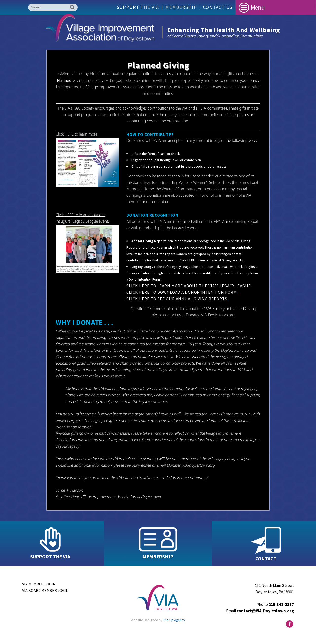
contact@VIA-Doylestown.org (265, 611)
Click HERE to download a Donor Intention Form (182, 292)
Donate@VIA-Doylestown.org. (210, 315)
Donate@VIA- (178, 465)
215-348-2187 (281, 605)
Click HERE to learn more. (77, 134)
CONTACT (266, 558)
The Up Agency (174, 620)
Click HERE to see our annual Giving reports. (212, 260)
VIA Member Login (39, 584)
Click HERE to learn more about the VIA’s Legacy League (189, 286)
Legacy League (104, 421)
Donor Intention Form (144, 279)
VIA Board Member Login (45, 590)
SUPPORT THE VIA (50, 556)
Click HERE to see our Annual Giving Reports (177, 299)
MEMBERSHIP (158, 556)
